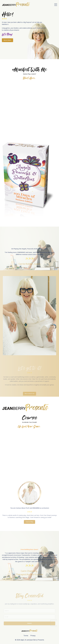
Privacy (33, 636)
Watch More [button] (7, 40)
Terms (26, 636)
